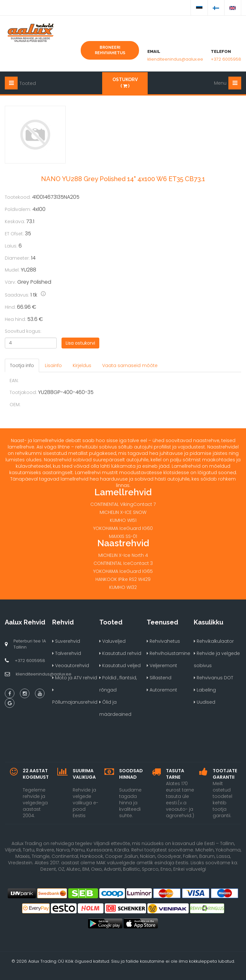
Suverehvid (66, 641)
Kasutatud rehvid (120, 653)
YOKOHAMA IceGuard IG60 (123, 528)
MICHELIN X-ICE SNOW (123, 512)
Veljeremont (162, 666)
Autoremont (162, 690)
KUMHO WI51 (123, 520)
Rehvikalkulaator (214, 641)
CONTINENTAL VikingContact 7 (123, 504)
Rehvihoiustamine (168, 653)
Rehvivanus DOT (213, 678)
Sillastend (159, 678)
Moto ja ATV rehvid (75, 678)
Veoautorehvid (71, 666)
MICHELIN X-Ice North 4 (123, 555)
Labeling (205, 690)
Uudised (205, 702)
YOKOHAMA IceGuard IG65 (123, 571)
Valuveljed (112, 641)
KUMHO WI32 (123, 587)
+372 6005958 (226, 59)
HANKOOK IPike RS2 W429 (123, 579)
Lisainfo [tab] (53, 365)
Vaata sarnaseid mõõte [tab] (130, 365)
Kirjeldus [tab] (82, 365)
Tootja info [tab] (22, 365)
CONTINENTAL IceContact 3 (123, 563)
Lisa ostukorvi (80, 343)
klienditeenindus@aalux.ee (175, 59)
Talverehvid (67, 653)
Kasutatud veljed (120, 666)
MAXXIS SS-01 (123, 536)
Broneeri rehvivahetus (110, 50)
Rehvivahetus (163, 641)
